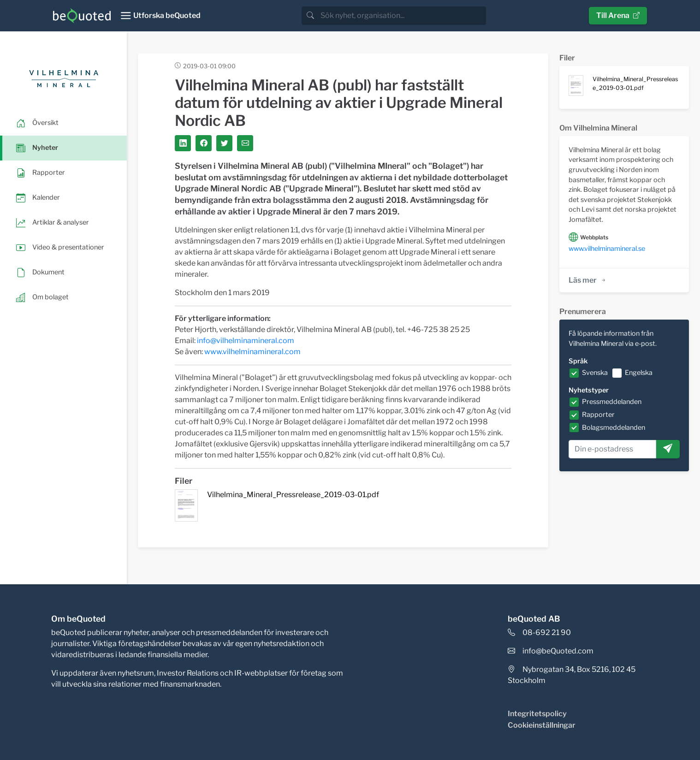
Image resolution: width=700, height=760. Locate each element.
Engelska (639, 373)
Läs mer (588, 280)
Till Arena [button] (618, 15)
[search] (402, 16)
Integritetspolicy (537, 714)
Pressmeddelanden (612, 402)
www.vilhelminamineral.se (607, 249)
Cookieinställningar (542, 725)
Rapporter (598, 415)
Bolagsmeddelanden (614, 427)
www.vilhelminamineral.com (252, 352)
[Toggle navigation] (160, 16)
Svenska (595, 373)
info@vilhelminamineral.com (246, 341)
